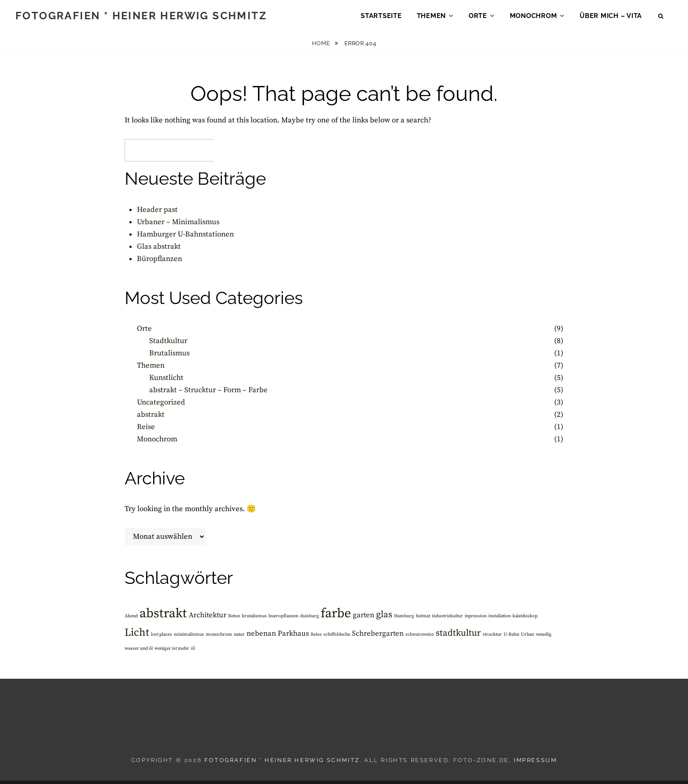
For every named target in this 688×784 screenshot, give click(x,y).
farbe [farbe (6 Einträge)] (336, 617)
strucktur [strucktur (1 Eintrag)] (492, 638)
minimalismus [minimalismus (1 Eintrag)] (189, 638)
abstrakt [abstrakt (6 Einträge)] (163, 617)
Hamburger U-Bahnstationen (185, 238)
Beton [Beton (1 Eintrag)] (234, 619)
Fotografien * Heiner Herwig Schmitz (141, 17)
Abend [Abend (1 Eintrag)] (131, 619)
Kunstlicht (166, 381)
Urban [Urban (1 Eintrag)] (527, 638)
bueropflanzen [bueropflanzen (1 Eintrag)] (283, 619)
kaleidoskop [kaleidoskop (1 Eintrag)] (525, 619)
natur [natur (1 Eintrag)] (239, 638)
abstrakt (151, 418)
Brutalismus (169, 357)
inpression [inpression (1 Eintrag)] (476, 619)
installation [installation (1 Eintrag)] (500, 619)
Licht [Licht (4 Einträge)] (137, 636)
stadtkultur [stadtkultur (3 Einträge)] (458, 637)
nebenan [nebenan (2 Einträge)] (261, 637)
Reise (146, 430)
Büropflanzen (159, 262)
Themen (432, 18)
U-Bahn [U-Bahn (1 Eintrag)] (511, 638)
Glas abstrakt (159, 250)
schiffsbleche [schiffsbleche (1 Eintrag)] (337, 638)
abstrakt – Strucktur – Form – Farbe (208, 394)
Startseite (381, 18)
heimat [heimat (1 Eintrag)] (423, 619)
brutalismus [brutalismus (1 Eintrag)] (254, 619)
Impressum (535, 764)
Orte (478, 18)
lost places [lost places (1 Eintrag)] (161, 638)
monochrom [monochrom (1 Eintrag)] (219, 638)
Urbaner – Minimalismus (178, 226)
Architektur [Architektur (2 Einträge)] (208, 619)
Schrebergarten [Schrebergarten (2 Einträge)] (378, 637)
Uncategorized (161, 406)
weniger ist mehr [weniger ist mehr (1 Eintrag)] (172, 652)
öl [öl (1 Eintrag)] (193, 652)
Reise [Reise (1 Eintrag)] (316, 638)
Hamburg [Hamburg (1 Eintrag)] (404, 619)
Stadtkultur (168, 344)
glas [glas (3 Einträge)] (384, 618)
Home (322, 47)
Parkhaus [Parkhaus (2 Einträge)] (293, 637)
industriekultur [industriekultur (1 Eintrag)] (447, 619)
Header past (157, 213)
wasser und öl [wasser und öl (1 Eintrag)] (139, 652)
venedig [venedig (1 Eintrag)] (544, 638)
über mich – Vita (611, 18)
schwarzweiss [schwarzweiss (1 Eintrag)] (420, 638)
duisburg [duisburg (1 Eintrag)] (310, 619)
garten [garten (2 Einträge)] (364, 619)
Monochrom (534, 18)
